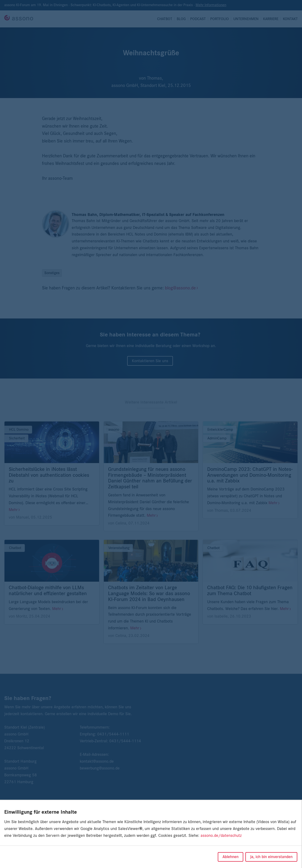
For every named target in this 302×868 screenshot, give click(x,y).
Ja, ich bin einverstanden (271, 857)
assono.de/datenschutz (221, 836)
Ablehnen (231, 857)
